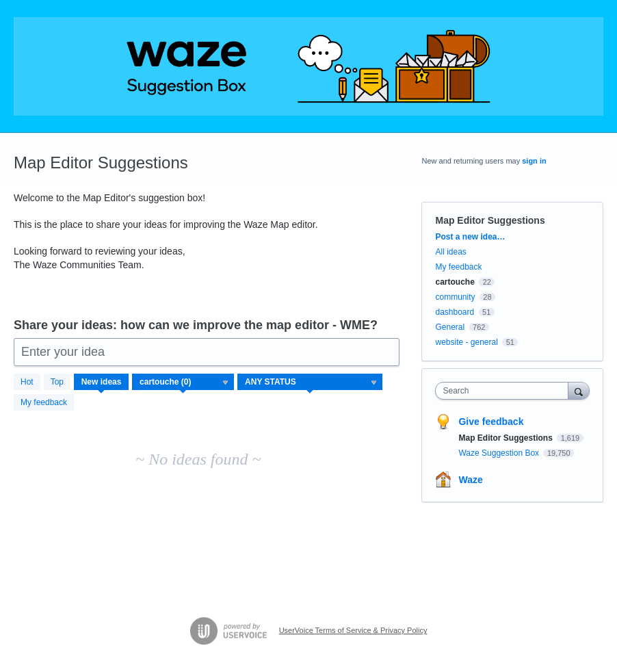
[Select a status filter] (311, 383)
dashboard (455, 312)
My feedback (44, 402)
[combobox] (504, 391)
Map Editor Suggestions (507, 438)
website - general (466, 342)
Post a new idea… (470, 237)
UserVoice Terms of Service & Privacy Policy (353, 630)
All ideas (450, 252)
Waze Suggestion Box (500, 453)
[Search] (579, 390)
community (455, 297)
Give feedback (491, 422)
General (450, 327)
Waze (470, 480)
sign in (534, 161)
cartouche (455, 282)
